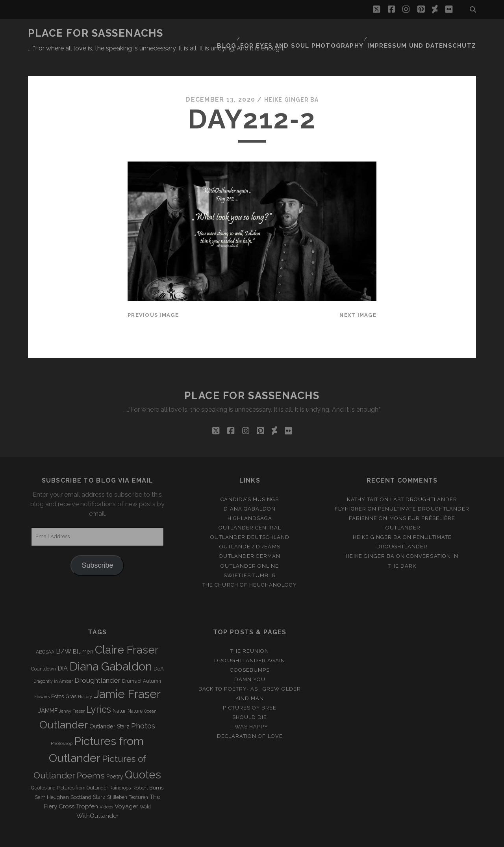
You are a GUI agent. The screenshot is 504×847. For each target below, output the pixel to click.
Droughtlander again (250, 641)
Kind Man (250, 679)
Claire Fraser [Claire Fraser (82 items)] (127, 631)
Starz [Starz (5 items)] (99, 778)
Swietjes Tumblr (250, 556)
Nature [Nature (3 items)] (135, 692)
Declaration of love (250, 717)
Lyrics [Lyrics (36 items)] (99, 691)
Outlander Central (250, 508)
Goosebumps (250, 651)
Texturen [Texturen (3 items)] (138, 778)
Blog (248, 33)
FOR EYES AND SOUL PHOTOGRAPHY (319, 33)
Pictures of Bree (250, 689)
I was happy (250, 708)
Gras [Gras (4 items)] (71, 677)
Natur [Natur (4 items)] (119, 692)
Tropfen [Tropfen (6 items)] (87, 787)
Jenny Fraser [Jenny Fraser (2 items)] (72, 692)
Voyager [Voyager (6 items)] (126, 787)
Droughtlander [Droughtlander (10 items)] (97, 661)
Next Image (358, 296)
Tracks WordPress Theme (219, 838)
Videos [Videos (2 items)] (106, 788)
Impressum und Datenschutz (429, 33)
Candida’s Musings (250, 480)
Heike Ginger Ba (291, 81)
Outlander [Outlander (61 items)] (64, 705)
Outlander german (250, 537)
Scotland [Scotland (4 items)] (81, 778)
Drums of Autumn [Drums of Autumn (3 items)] (142, 662)
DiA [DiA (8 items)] (63, 649)
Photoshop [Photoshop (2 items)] (62, 724)
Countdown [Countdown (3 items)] (44, 650)
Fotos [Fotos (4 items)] (57, 677)
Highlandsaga (250, 499)
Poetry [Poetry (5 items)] (115, 757)
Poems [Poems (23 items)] (91, 756)
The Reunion (250, 632)
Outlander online (250, 547)
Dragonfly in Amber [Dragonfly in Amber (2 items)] (53, 662)
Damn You (250, 660)
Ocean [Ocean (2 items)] (150, 692)
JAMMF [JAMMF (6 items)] (48, 692)
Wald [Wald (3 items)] (145, 788)
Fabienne (363, 499)
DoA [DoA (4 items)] (159, 649)
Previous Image (153, 296)
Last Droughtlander (424, 480)
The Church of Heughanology (250, 566)
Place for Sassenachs (95, 33)
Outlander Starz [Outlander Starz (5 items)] (109, 707)
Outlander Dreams (250, 528)
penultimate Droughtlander (424, 489)
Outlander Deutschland (250, 518)
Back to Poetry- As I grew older (250, 670)
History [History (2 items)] (85, 678)
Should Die (250, 698)
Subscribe (97, 546)
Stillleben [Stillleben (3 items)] (117, 778)
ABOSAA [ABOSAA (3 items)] (45, 633)
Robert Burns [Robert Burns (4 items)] (148, 768)
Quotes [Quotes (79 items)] (143, 755)
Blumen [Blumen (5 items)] (83, 632)
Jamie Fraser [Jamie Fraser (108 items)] (127, 675)
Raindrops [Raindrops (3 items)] (120, 769)
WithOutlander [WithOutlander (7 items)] (97, 796)
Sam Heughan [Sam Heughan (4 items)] (52, 778)
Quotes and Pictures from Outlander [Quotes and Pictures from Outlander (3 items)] (69, 769)
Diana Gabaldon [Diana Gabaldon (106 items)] (111, 647)
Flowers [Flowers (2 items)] (42, 678)
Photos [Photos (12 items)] (143, 707)
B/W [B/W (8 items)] (64, 632)
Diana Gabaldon (250, 489)
